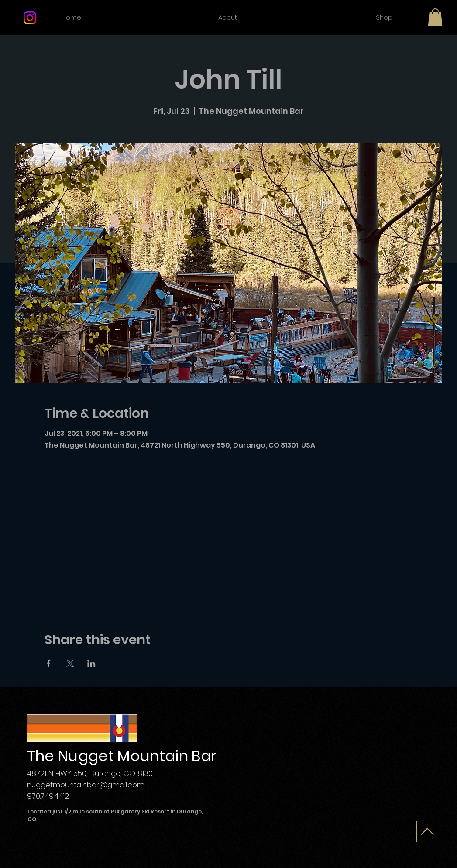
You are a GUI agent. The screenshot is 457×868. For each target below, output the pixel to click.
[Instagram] (30, 18)
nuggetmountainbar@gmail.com (86, 785)
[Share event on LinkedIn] (91, 663)
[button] (435, 17)
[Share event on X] (70, 663)
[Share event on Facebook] (49, 663)
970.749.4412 (48, 796)
